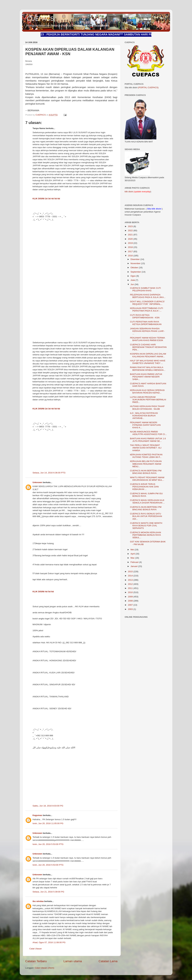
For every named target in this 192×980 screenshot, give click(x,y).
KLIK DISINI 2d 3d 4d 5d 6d (46, 199)
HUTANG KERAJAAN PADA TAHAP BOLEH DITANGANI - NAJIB (147, 408)
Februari (135, 562)
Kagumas (37, 815)
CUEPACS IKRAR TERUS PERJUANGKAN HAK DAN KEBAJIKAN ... (144, 487)
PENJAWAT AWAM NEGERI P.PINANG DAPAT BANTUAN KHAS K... (145, 425)
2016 (131, 256)
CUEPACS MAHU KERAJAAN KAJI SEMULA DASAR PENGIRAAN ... (147, 501)
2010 (131, 592)
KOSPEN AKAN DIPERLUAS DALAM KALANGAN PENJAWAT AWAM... (148, 355)
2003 (131, 609)
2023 (131, 226)
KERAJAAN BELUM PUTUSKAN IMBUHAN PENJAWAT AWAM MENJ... (146, 464)
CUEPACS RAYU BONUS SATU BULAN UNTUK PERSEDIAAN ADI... (146, 516)
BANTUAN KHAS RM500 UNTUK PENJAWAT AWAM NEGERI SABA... (146, 377)
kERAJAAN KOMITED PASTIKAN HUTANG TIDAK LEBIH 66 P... (146, 456)
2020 (131, 239)
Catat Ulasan (36, 949)
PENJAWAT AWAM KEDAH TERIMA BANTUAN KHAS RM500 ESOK (147, 339)
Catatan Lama (108, 961)
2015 (131, 572)
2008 (131, 601)
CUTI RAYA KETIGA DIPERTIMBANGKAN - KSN (145, 316)
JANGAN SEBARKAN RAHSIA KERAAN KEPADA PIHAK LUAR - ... (147, 331)
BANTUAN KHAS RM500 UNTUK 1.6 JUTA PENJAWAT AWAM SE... (148, 440)
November (136, 263)
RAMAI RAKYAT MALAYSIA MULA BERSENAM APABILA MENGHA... (148, 369)
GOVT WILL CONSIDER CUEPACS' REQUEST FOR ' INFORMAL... (147, 303)
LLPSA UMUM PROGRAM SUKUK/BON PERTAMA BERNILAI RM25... (148, 400)
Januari (134, 566)
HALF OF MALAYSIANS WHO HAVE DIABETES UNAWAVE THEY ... (148, 362)
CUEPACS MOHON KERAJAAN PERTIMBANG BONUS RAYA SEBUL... (145, 535)
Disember (136, 259)
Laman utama (73, 961)
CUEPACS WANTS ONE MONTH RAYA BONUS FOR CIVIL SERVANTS (146, 526)
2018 (131, 247)
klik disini (129, 192)
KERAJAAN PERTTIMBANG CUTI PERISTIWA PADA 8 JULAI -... (147, 309)
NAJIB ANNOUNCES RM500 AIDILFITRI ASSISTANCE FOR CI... (148, 433)
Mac (133, 558)
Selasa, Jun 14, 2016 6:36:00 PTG (49, 473)
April (133, 554)
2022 (131, 230)
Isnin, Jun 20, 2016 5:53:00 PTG (48, 844)
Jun (133, 284)
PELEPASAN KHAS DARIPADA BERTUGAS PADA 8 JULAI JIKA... (148, 296)
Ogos (133, 276)
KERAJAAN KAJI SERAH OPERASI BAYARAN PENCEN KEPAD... (147, 391)
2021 (131, 235)
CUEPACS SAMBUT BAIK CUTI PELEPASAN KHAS (145, 289)
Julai (133, 280)
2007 (131, 605)
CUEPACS (40, 19)
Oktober (135, 268)
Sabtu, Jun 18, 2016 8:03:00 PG (48, 806)
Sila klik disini (154, 209)
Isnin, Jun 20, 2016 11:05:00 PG (48, 823)
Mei (133, 550)
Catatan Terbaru (36, 961)
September (136, 272)
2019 (131, 243)
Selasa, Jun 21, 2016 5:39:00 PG (48, 892)
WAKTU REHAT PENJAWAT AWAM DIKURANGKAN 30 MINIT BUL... (147, 479)
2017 (131, 251)
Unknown (37, 482)
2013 (131, 580)
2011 (131, 588)
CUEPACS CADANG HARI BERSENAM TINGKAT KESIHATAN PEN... (148, 347)
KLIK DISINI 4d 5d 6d (43, 592)
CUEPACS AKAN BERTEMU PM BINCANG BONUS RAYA (146, 472)
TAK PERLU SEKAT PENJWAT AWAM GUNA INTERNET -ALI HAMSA (146, 448)
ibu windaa (38, 901)
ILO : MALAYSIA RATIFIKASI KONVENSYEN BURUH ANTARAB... (144, 416)
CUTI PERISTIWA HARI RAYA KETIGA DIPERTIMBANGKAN (146, 323)
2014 (131, 576)
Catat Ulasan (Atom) (45, 968)
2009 (131, 597)
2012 (131, 584)
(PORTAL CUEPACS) (148, 87)
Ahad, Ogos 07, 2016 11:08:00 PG (49, 942)
